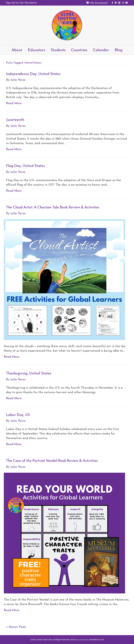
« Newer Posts (16, 627)
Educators (36, 50)
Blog (119, 50)
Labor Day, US (18, 415)
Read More (14, 103)
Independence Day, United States (33, 74)
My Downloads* (99, 3)
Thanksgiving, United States (29, 373)
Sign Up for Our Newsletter (22, 3)
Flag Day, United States (25, 166)
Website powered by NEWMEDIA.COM (87, 640)
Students (58, 50)
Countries (79, 50)
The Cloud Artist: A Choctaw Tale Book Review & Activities (53, 207)
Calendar (101, 50)
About (17, 50)
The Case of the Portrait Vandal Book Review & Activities (52, 461)
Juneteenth (15, 120)
